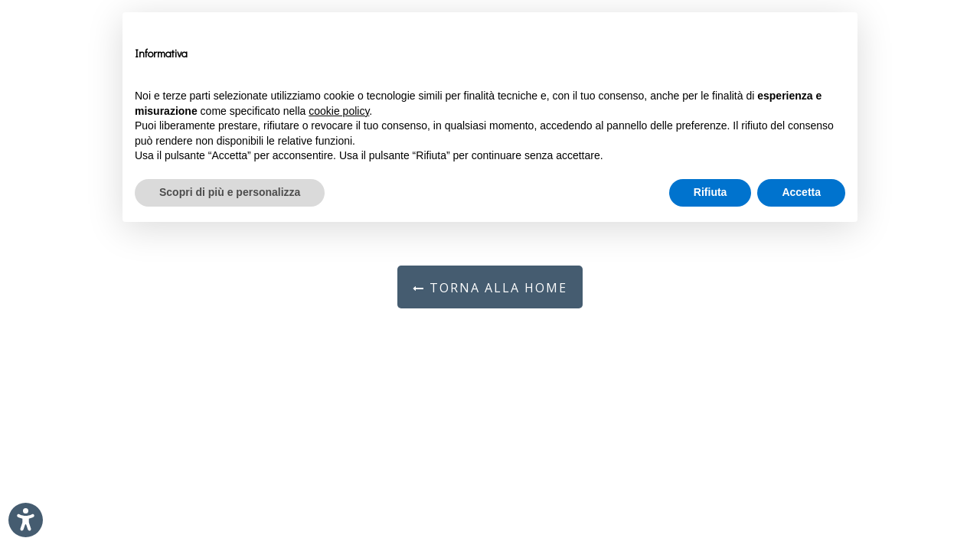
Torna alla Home (490, 288)
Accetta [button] (801, 192)
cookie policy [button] (339, 111)
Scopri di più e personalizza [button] (230, 192)
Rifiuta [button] (710, 192)
